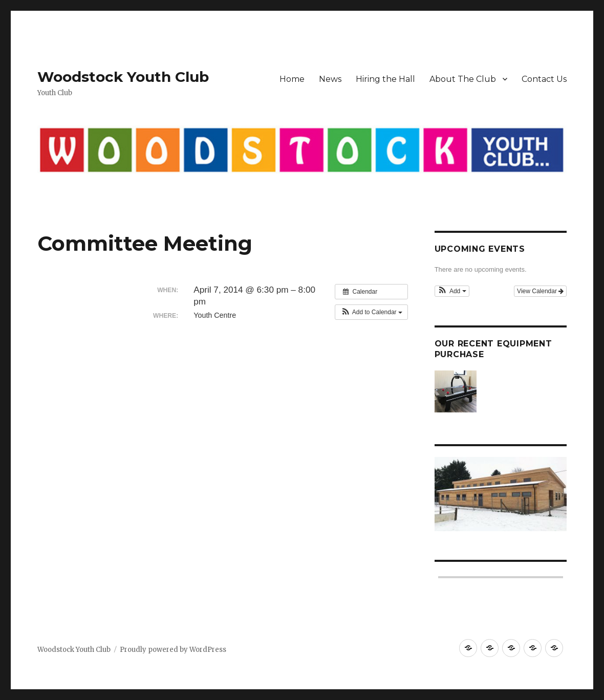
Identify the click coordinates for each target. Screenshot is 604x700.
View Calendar (540, 291)
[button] (371, 312)
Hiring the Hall (385, 79)
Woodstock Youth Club (123, 77)
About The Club (463, 79)
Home (292, 79)
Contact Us (544, 79)
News (330, 79)
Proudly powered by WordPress (173, 650)
